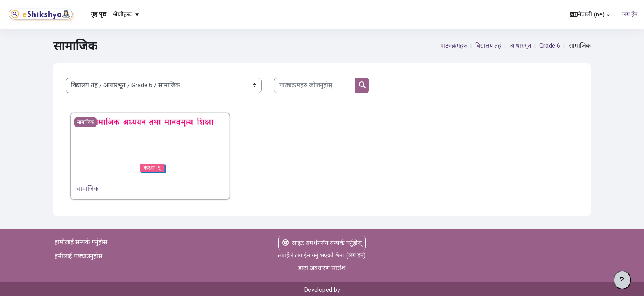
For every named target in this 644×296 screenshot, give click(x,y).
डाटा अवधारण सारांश (322, 268)
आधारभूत (520, 46)
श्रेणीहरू (126, 14)
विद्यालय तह (486, 46)
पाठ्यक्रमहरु (451, 46)
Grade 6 (549, 46)
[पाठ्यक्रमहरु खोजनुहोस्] (315, 85)
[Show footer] (622, 280)
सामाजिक (87, 189)
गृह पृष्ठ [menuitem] (99, 14)
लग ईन (630, 14)
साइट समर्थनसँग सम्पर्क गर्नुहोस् (322, 243)
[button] (590, 14)
